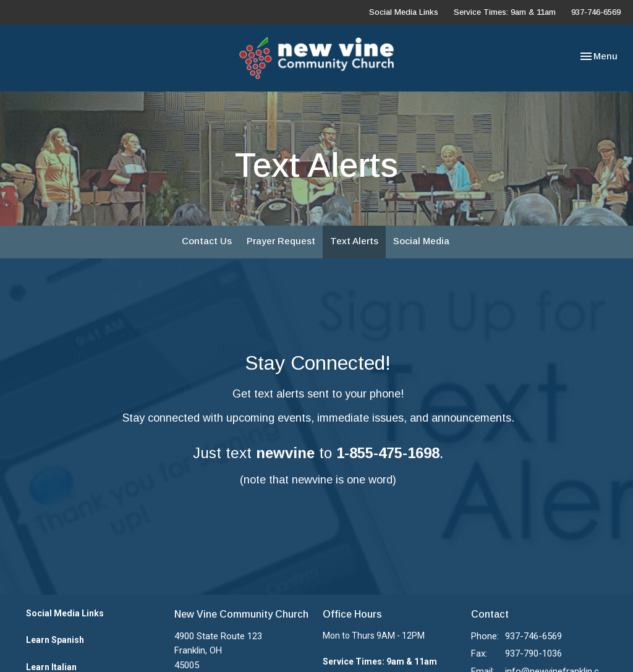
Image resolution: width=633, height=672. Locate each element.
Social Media (421, 241)
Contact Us (207, 241)
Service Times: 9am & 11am (505, 12)
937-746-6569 (596, 12)
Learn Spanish (55, 640)
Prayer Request (281, 241)
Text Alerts (354, 241)
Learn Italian (51, 667)
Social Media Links (404, 12)
